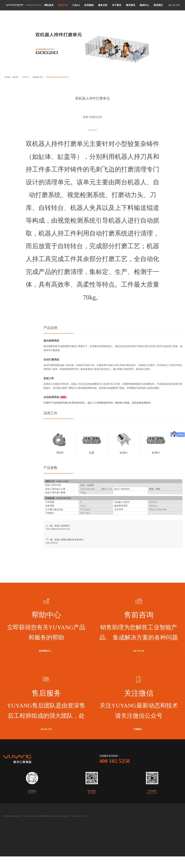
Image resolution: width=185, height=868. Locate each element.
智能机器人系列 (48, 77)
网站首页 (20, 77)
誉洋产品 (32, 77)
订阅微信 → (139, 738)
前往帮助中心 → (46, 660)
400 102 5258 (139, 660)
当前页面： (9, 77)
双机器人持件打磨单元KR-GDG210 (75, 77)
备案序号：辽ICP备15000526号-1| (76, 828)
